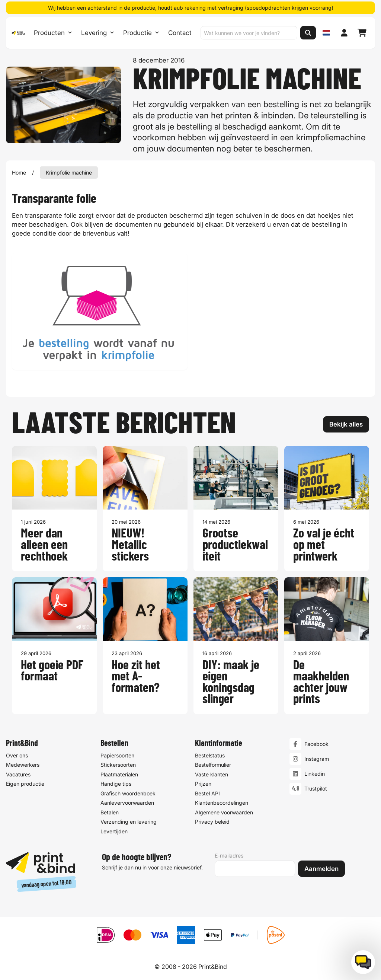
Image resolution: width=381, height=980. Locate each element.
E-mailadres (229, 855)
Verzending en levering (129, 822)
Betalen (110, 812)
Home (19, 173)
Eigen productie (25, 784)
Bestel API (207, 793)
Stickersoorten (118, 765)
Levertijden (114, 831)
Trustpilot (316, 789)
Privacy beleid (212, 822)
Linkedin (315, 774)
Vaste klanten (212, 774)
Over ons (17, 755)
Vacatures (18, 774)
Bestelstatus (210, 755)
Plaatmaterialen (119, 774)
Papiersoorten (117, 755)
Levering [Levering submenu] (97, 33)
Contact (180, 33)
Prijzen (203, 784)
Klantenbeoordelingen (222, 803)
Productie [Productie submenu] (141, 33)
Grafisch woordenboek (128, 793)
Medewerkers (23, 765)
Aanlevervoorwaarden (127, 803)
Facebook (316, 744)
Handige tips (116, 784)
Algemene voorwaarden (224, 812)
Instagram (317, 759)
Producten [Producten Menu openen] (53, 33)
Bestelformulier (213, 765)
